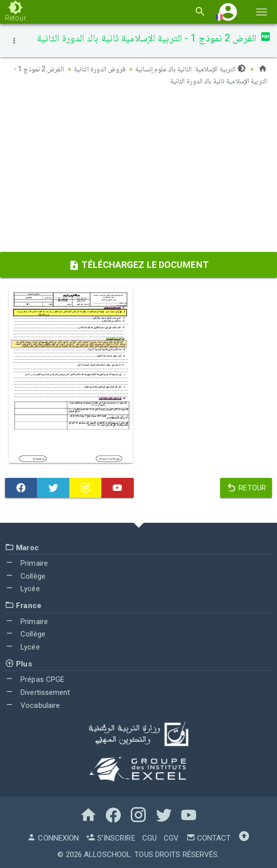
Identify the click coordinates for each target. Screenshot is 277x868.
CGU (149, 838)
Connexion (53, 838)
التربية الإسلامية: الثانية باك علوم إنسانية (191, 69)
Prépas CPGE (35, 679)
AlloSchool (107, 855)
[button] (228, 12)
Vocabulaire (32, 705)
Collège (25, 576)
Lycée (22, 589)
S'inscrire (110, 838)
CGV (171, 838)
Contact (209, 838)
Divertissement (38, 692)
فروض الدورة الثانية (100, 69)
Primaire (26, 563)
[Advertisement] (138, 172)
